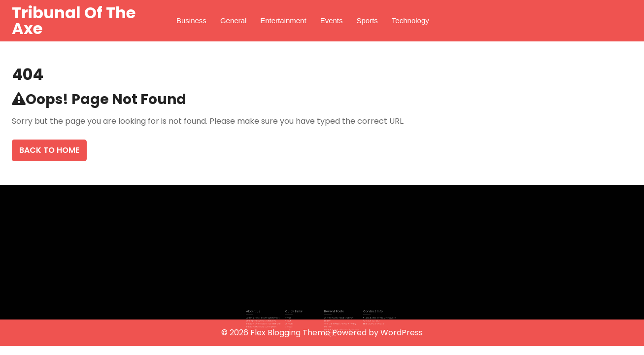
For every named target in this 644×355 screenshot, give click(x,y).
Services (296, 322)
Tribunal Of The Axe (74, 20)
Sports (367, 20)
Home (295, 318)
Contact (296, 325)
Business (191, 20)
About (295, 320)
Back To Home (49, 150)
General (233, 20)
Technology (410, 20)
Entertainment (283, 20)
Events (332, 20)
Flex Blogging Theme (291, 333)
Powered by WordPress (377, 333)
